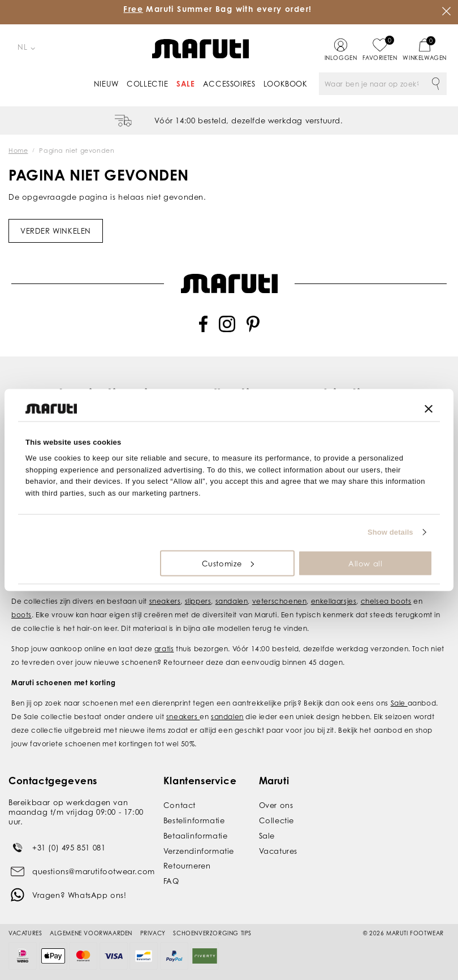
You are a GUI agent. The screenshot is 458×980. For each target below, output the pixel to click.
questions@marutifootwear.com (94, 871)
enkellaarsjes (334, 601)
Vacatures (278, 851)
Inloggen (341, 58)
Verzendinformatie (199, 851)
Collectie (147, 84)
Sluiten (447, 11)
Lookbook (286, 84)
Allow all (365, 563)
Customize (228, 563)
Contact (180, 805)
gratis (164, 649)
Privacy (153, 933)
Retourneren (187, 866)
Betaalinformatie (196, 836)
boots (21, 615)
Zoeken (435, 84)
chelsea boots (386, 601)
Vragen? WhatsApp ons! (79, 895)
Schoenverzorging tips (212, 933)
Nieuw (106, 84)
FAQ (171, 881)
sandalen (232, 601)
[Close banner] (429, 409)
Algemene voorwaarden (91, 933)
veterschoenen (280, 601)
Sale (185, 84)
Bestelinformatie (194, 820)
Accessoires (229, 84)
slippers (198, 601)
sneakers (165, 601)
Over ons (276, 805)
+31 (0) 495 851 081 (69, 848)
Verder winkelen (56, 231)
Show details (390, 532)
